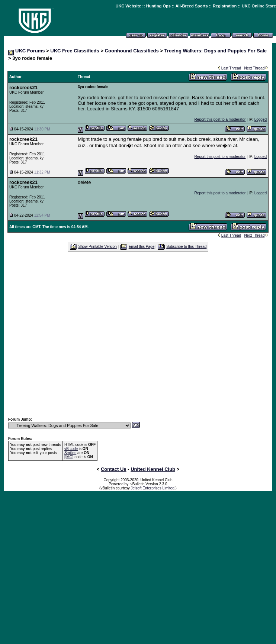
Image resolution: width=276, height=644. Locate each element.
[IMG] (69, 457)
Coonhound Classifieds (132, 51)
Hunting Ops (158, 6)
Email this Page (142, 247)
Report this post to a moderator (220, 119)
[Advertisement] (134, 334)
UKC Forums (30, 51)
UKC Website (128, 6)
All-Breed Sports (192, 6)
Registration (225, 6)
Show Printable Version (97, 247)
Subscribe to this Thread (186, 247)
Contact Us (114, 469)
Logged (261, 119)
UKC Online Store (259, 6)
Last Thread (231, 68)
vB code (71, 449)
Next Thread (254, 68)
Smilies (70, 453)
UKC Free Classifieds (75, 51)
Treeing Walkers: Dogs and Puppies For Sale (216, 51)
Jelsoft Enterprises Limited (153, 488)
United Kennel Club (153, 469)
